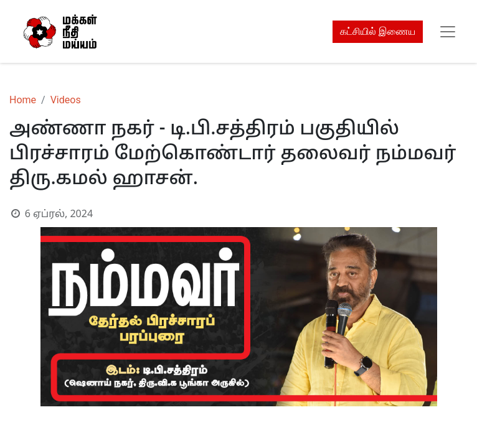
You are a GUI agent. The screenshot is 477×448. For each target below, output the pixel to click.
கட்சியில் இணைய (378, 31)
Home (23, 100)
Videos (66, 100)
